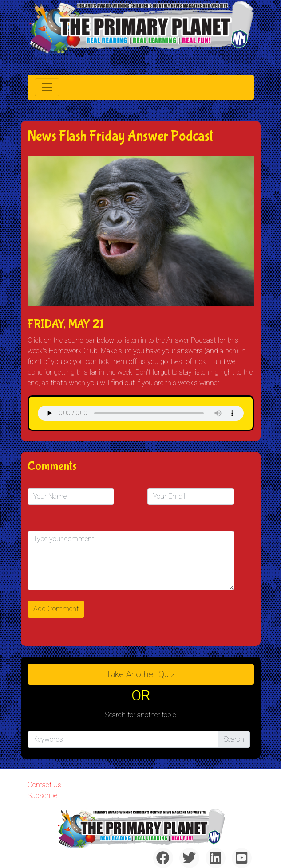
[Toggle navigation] (47, 87)
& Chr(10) (141, 413)
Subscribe (42, 796)
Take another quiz (141, 674)
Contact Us (44, 785)
